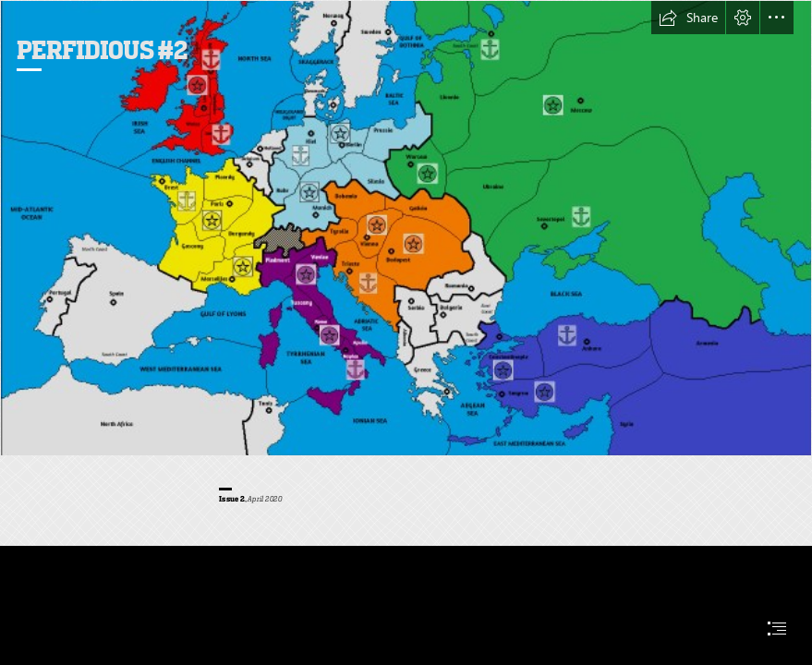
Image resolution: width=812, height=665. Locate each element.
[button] (688, 18)
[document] (406, 332)
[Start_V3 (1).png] (406, 228)
